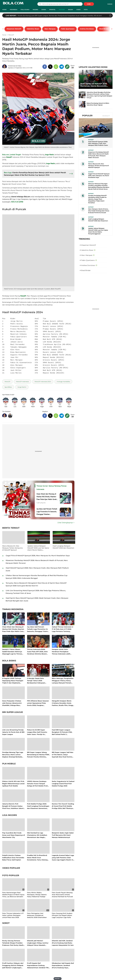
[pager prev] (3, 29)
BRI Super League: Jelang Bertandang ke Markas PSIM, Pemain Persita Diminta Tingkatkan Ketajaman (38, 755)
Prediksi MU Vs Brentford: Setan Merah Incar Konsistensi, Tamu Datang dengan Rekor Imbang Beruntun (37, 857)
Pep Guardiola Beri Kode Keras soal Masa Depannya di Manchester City (14, 835)
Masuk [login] (110, 4)
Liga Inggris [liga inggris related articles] (10, 815)
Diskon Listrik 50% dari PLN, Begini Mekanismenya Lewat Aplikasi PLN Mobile (13, 784)
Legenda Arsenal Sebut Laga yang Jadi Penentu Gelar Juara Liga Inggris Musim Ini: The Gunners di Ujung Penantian (63, 857)
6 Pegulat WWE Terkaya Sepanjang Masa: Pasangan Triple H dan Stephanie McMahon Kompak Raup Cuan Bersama (13, 681)
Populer (87, 116)
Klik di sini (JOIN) (17, 202)
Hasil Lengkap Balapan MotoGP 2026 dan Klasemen (63, 547)
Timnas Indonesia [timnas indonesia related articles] (13, 609)
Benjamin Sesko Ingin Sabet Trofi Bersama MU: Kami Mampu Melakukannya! (63, 835)
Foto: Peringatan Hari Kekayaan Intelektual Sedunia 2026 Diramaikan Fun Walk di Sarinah (37, 916)
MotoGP (9, 157)
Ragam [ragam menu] (71, 10)
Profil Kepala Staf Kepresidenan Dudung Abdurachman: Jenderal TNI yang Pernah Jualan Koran (38, 965)
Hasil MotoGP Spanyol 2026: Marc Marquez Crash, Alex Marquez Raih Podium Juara (98, 143)
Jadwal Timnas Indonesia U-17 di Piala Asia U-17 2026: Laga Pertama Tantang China (63, 629)
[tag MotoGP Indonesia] (22, 382)
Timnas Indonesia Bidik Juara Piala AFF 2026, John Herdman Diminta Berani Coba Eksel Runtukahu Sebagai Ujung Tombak (37, 652)
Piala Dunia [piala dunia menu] (25, 10)
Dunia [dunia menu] (44, 10)
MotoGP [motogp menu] (62, 10)
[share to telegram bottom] (62, 416)
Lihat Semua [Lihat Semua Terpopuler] (105, 116)
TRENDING (84, 239)
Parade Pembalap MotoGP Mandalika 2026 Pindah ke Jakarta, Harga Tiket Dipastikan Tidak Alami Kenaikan (97, 199)
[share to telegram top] (62, 67)
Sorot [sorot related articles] (6, 923)
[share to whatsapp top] (56, 67)
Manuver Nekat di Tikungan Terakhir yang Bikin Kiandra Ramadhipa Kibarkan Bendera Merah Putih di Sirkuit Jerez (99, 186)
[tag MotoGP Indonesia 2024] (43, 382)
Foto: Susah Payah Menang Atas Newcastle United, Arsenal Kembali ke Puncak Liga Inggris (62, 896)
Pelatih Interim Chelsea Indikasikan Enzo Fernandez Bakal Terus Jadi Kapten (13, 857)
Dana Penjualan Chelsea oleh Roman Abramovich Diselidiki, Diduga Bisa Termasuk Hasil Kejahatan (12, 703)
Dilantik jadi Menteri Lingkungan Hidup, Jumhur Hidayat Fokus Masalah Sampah (38, 943)
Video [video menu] (78, 10)
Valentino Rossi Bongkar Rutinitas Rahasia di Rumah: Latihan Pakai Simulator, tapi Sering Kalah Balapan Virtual (99, 95)
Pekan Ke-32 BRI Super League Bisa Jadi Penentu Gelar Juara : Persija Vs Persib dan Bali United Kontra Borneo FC (37, 732)
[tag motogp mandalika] (63, 382)
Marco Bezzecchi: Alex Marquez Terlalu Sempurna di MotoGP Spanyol (12, 548)
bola (13, 4)
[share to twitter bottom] (50, 416)
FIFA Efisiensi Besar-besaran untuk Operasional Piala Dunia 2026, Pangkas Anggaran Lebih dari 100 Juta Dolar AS (38, 703)
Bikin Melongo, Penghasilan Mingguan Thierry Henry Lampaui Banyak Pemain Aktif (63, 681)
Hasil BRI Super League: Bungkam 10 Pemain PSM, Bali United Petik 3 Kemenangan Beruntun (62, 732)
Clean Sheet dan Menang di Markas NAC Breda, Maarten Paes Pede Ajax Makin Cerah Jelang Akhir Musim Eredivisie (13, 629)
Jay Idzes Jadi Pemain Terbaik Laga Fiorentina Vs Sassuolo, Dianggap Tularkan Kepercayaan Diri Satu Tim (38, 629)
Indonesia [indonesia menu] (14, 10)
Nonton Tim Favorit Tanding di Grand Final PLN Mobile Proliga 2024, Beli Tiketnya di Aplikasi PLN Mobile (63, 806)
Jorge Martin (49, 155)
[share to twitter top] (50, 67)
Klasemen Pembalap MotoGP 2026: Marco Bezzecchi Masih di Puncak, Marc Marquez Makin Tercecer (98, 155)
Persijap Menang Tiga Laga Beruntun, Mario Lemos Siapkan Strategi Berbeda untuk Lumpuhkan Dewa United (13, 755)
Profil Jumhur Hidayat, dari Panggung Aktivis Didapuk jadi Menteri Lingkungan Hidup (13, 965)
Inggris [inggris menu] (35, 10)
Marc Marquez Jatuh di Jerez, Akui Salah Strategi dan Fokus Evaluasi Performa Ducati (99, 211)
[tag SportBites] (8, 387)
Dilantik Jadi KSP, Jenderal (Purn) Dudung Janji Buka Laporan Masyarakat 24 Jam (63, 943)
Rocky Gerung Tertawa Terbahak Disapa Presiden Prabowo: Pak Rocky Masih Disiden (13, 943)
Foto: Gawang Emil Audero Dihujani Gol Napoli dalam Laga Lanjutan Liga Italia (62, 915)
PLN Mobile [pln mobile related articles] (9, 764)
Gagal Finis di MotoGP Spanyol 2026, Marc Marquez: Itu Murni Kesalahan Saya (38, 556)
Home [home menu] (4, 10)
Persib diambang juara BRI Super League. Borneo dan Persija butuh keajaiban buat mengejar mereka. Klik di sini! (60, 16)
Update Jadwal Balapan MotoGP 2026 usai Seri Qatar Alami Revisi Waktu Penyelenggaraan (38, 548)
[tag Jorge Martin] (22, 387)
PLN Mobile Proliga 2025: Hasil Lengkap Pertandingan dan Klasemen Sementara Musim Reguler (38, 806)
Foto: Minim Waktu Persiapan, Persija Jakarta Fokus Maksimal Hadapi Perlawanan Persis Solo (37, 896)
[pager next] (112, 29)
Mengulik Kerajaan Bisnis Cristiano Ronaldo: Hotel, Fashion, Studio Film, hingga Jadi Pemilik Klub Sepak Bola (63, 703)
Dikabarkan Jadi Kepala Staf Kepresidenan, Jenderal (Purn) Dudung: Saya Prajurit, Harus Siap (63, 965)
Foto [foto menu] (86, 10)
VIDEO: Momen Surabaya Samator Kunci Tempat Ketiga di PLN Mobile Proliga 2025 (38, 784)
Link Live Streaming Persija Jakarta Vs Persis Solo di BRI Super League (13, 732)
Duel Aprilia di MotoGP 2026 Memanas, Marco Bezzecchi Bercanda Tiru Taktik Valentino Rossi (95, 85)
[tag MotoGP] (7, 382)
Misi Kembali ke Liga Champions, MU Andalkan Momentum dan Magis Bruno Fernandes (37, 835)
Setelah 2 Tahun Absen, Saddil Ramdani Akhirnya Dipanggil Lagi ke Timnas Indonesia (12, 652)
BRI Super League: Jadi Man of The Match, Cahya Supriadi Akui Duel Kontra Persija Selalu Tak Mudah (63, 755)
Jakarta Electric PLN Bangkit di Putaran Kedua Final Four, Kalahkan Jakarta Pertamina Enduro (13, 806)
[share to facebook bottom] (45, 416)
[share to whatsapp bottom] (56, 416)
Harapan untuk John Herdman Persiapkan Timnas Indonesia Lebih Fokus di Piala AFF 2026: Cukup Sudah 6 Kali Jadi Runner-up (61, 652)
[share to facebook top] (45, 67)
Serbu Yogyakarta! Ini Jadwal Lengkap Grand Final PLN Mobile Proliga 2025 (63, 784)
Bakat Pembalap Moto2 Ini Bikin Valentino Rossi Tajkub (98, 104)
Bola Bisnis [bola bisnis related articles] (9, 661)
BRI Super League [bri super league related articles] (13, 712)
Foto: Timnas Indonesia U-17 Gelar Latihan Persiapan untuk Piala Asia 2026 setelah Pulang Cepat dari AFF (13, 917)
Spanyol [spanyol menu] (52, 10)
